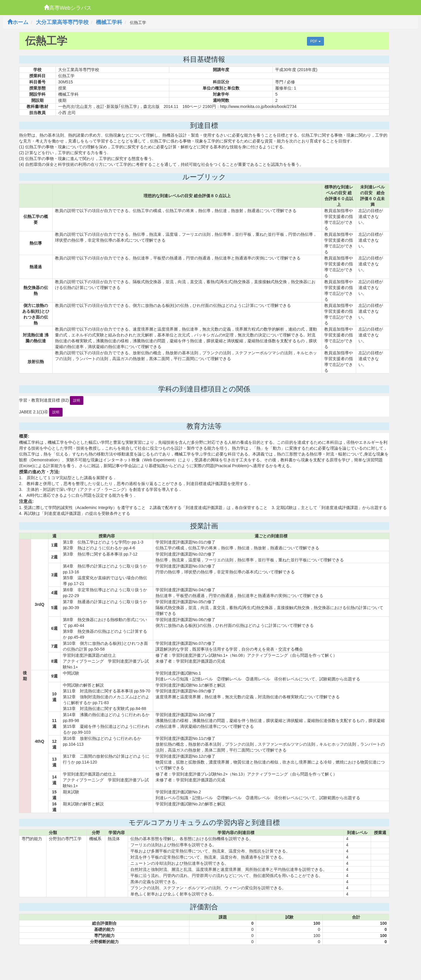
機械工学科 (109, 22)
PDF (315, 41)
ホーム (18, 22)
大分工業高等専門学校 (62, 22)
